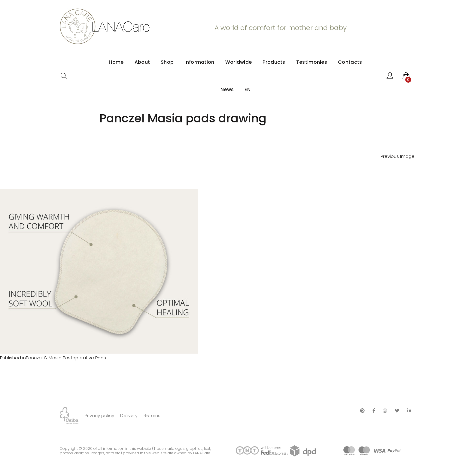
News (227, 89)
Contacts (350, 62)
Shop (167, 62)
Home (116, 62)
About (142, 62)
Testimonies (312, 62)
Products (274, 62)
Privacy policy (99, 415)
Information (199, 62)
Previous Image (398, 156)
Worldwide (239, 62)
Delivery (129, 415)
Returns (152, 415)
